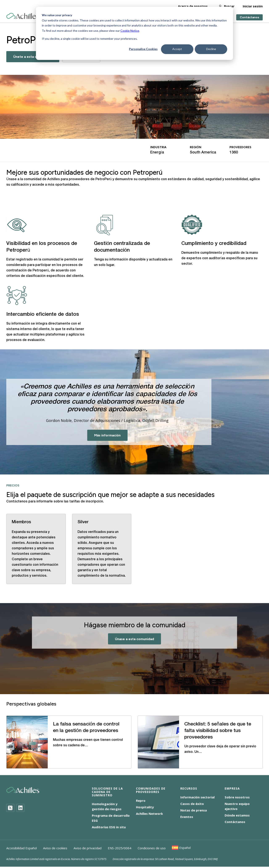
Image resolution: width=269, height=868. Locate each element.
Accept (177, 49)
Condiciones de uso (152, 848)
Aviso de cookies (55, 848)
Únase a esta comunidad (134, 639)
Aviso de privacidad (88, 848)
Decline (211, 49)
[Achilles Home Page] (23, 16)
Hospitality (145, 807)
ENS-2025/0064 (120, 848)
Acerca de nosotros (193, 6)
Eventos (187, 817)
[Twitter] (10, 808)
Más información (107, 435)
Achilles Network (149, 814)
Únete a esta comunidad (33, 57)
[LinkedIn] (20, 808)
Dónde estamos (237, 815)
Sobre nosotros (237, 797)
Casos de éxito (192, 804)
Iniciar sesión (253, 6)
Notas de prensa (194, 810)
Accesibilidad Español (22, 848)
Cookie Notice (130, 31)
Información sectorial (197, 797)
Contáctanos (249, 17)
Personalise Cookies (143, 49)
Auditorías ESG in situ (109, 827)
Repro (141, 801)
